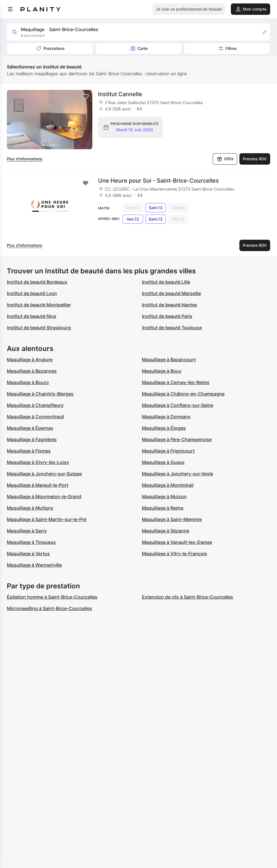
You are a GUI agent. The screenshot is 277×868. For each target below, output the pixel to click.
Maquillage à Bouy (162, 371)
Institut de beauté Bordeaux (37, 282)
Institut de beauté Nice (31, 316)
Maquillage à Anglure (30, 360)
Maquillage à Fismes (29, 451)
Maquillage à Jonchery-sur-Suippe (44, 474)
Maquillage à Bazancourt (169, 360)
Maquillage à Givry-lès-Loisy (38, 462)
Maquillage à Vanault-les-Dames (177, 542)
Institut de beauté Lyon (32, 293)
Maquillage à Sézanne (166, 531)
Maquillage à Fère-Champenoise (177, 439)
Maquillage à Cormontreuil (35, 417)
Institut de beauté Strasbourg (39, 328)
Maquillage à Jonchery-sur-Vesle (178, 474)
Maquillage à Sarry (27, 531)
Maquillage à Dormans (166, 417)
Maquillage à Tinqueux (31, 542)
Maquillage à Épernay (30, 428)
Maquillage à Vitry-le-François (175, 554)
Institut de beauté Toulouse (172, 328)
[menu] (10, 9)
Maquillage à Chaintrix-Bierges (40, 394)
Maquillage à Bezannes (32, 371)
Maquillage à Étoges (164, 428)
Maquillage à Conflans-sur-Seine (178, 405)
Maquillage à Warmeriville (34, 565)
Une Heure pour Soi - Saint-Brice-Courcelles (158, 181)
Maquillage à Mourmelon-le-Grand (44, 496)
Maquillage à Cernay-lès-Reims (176, 382)
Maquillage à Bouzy (28, 382)
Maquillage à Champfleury (35, 405)
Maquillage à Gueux (163, 462)
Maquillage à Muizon (164, 496)
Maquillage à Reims (163, 508)
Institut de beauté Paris (167, 316)
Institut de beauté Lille (166, 282)
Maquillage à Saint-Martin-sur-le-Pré (47, 519)
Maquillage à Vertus (28, 554)
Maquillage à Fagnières (32, 439)
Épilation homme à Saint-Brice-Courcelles (52, 597)
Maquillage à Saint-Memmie (172, 519)
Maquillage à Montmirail (168, 485)
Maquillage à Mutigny (30, 508)
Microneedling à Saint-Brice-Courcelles (49, 608)
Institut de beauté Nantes (170, 305)
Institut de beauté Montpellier (39, 305)
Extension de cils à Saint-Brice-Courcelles (188, 597)
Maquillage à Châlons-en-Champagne (183, 394)
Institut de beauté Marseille (171, 293)
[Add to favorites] (85, 97)
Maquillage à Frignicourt (168, 451)
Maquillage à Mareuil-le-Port (38, 485)
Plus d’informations (25, 159)
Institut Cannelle (120, 94)
